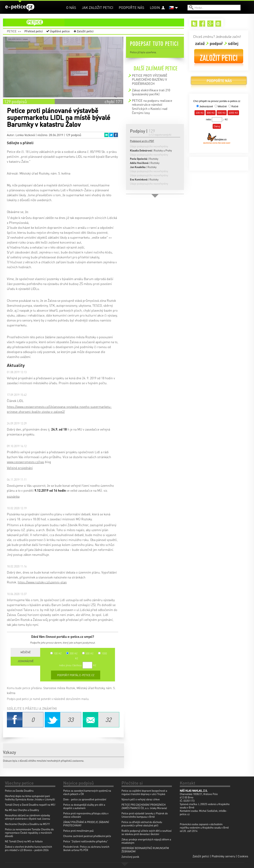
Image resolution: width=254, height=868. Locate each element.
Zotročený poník (130, 857)
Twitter (111, 135)
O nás (71, 7)
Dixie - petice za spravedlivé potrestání (85, 799)
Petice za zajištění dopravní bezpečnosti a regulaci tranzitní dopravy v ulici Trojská (144, 792)
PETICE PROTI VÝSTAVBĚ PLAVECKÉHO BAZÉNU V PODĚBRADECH (150, 79)
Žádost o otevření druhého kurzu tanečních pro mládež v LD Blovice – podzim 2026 (28, 848)
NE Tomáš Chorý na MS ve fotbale (24, 841)
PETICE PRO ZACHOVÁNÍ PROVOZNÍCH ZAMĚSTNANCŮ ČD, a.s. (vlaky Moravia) (144, 806)
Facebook (116, 135)
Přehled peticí (34, 31)
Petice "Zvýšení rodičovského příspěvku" (86, 841)
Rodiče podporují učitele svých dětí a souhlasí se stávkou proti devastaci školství (146, 832)
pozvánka (13, 496)
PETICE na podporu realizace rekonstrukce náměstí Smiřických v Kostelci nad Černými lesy (152, 107)
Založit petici (85, 31)
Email (106, 135)
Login (155, 7)
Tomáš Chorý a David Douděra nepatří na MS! (30, 805)
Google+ (210, 24)
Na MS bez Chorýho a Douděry (22, 810)
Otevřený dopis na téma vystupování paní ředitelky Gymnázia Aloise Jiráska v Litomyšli (30, 798)
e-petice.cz (20, 8)
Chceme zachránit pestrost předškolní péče (87, 836)
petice (96, 22)
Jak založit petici (97, 7)
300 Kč (72, 653)
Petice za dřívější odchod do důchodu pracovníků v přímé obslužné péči (142, 824)
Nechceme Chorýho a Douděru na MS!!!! (27, 824)
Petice (12, 31)
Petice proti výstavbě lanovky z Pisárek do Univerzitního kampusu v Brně (145, 815)
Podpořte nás (132, 7)
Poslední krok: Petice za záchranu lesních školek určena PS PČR (86, 848)
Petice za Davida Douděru (19, 791)
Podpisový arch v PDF (142, 141)
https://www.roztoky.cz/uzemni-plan (42, 582)
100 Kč (56, 653)
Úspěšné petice (60, 31)
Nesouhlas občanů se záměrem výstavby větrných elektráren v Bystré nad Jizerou (27, 817)
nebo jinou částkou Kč (78, 665)
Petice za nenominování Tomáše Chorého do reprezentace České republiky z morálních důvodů (29, 833)
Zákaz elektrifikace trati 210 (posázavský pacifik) (151, 92)
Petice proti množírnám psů (78, 831)
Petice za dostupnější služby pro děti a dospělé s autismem (84, 806)
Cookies (243, 856)
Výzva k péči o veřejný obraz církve (141, 799)
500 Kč (88, 653)
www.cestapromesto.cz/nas (25, 462)
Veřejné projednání (20, 468)
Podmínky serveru (223, 856)
